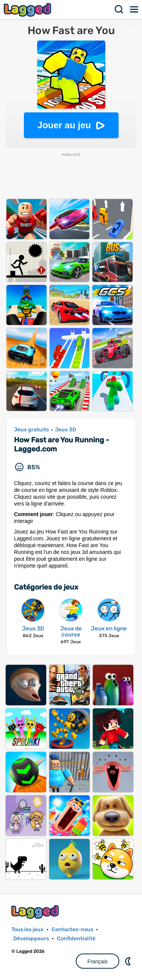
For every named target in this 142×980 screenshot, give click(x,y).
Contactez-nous (72, 929)
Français (98, 961)
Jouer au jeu (64, 125)
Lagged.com (36, 912)
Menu (134, 9)
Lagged (28, 10)
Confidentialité (76, 939)
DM (129, 961)
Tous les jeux (27, 929)
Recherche (119, 9)
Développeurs (31, 939)
